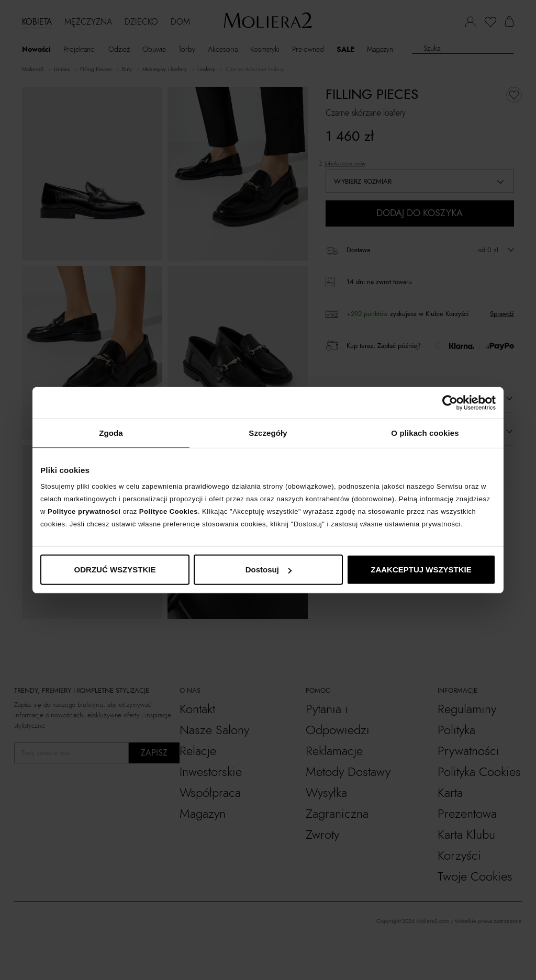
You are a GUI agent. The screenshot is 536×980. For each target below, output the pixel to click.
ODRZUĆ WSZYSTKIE (115, 570)
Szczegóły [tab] (268, 432)
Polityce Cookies (169, 511)
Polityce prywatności (84, 511)
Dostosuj (269, 570)
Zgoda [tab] (111, 432)
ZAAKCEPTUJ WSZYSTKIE (421, 570)
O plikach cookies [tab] (425, 432)
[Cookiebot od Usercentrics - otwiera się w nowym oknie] (450, 402)
